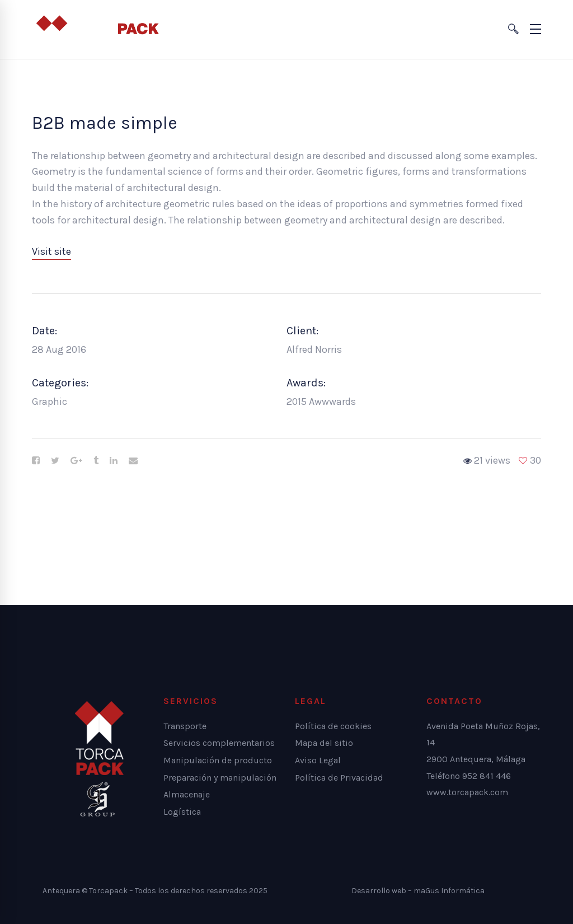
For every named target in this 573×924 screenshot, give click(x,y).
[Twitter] (55, 461)
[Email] (133, 461)
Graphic (50, 402)
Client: (302, 331)
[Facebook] (36, 461)
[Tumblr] (96, 461)
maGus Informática (449, 891)
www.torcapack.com (467, 792)
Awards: (306, 383)
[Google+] (76, 461)
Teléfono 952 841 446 (469, 776)
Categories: (60, 383)
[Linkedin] (114, 461)
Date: (44, 331)
